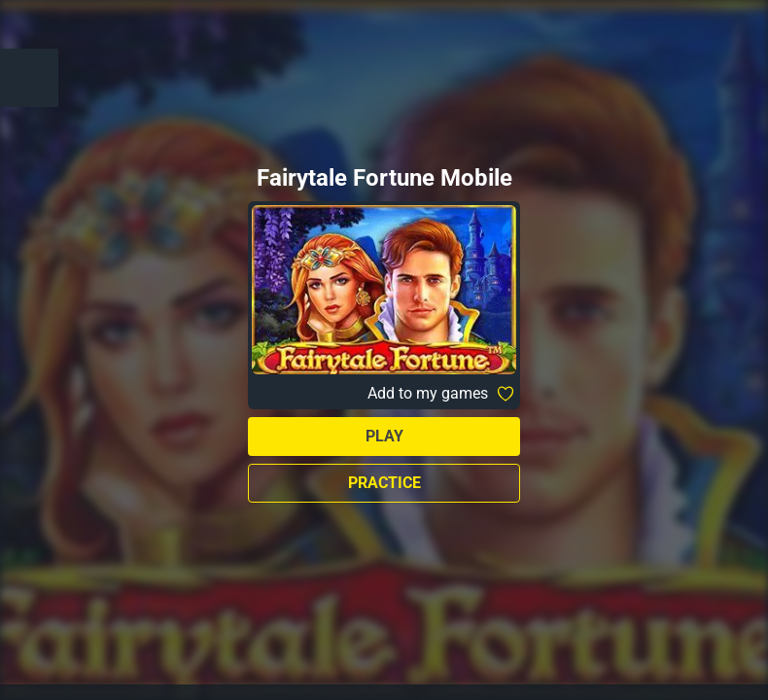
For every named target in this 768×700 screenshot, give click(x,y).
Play (384, 436)
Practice (384, 483)
